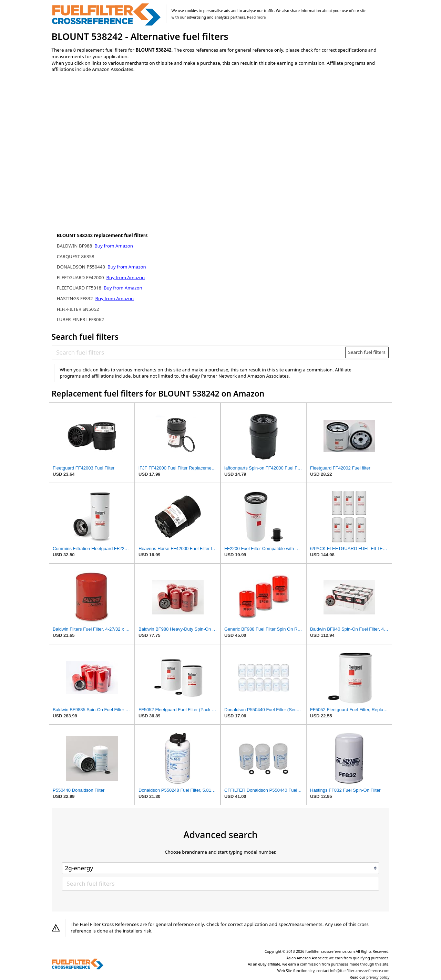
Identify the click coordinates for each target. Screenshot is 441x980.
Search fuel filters (367, 352)
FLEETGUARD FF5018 (80, 288)
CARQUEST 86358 (76, 256)
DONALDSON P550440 (82, 267)
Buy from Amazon (114, 246)
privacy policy (378, 977)
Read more (256, 17)
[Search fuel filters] (199, 352)
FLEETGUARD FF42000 (81, 277)
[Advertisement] (109, 135)
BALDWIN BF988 (75, 246)
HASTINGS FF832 (75, 298)
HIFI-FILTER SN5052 (78, 309)
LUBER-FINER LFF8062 (80, 319)
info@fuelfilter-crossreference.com (360, 971)
